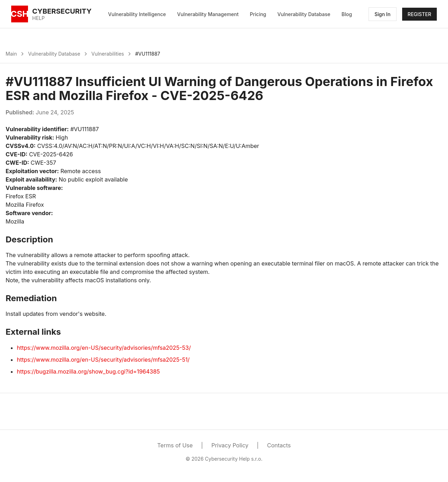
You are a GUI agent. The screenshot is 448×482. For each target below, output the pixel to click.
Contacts (279, 445)
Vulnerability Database (304, 14)
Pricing (258, 14)
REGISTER (419, 14)
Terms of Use (175, 445)
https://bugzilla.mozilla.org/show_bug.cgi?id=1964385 (88, 371)
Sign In (383, 14)
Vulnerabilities (108, 54)
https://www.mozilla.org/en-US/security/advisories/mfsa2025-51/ (103, 360)
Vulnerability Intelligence (137, 14)
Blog (347, 14)
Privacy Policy (230, 445)
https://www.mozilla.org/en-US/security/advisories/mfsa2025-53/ (104, 348)
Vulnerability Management (208, 14)
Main (11, 54)
